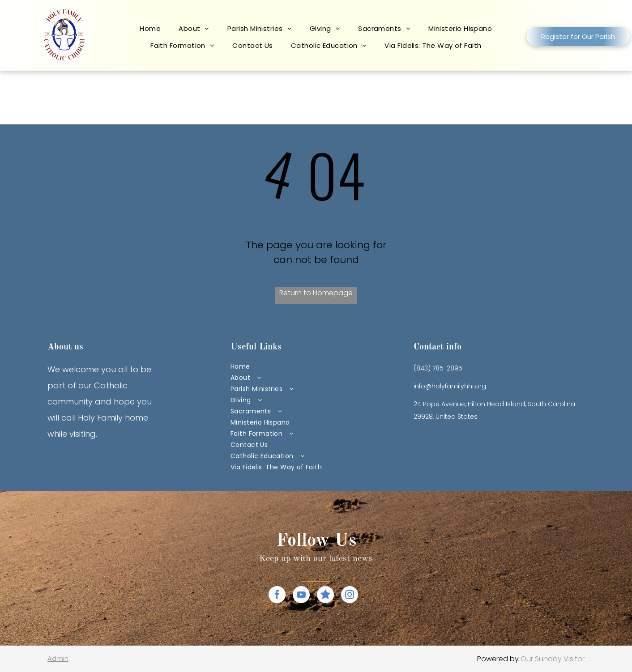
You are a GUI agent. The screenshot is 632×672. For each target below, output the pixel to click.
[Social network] (325, 596)
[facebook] (277, 596)
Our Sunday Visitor (553, 659)
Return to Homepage (316, 293)
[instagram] (350, 596)
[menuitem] (150, 32)
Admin (58, 658)
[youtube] (301, 596)
